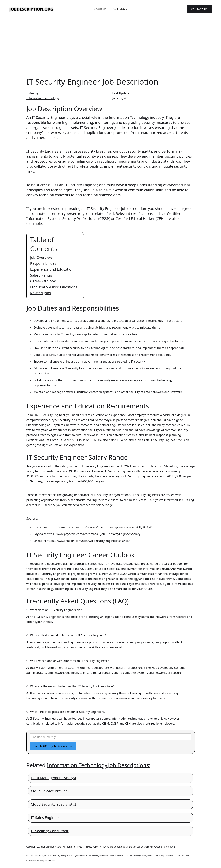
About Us (100, 9)
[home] (31, 9)
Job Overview (41, 257)
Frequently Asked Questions (54, 287)
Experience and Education (52, 269)
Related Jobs (41, 293)
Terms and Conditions (114, 847)
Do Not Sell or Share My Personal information (152, 847)
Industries (120, 9)
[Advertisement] (111, 47)
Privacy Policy (92, 847)
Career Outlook (43, 281)
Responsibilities (43, 263)
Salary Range (41, 275)
